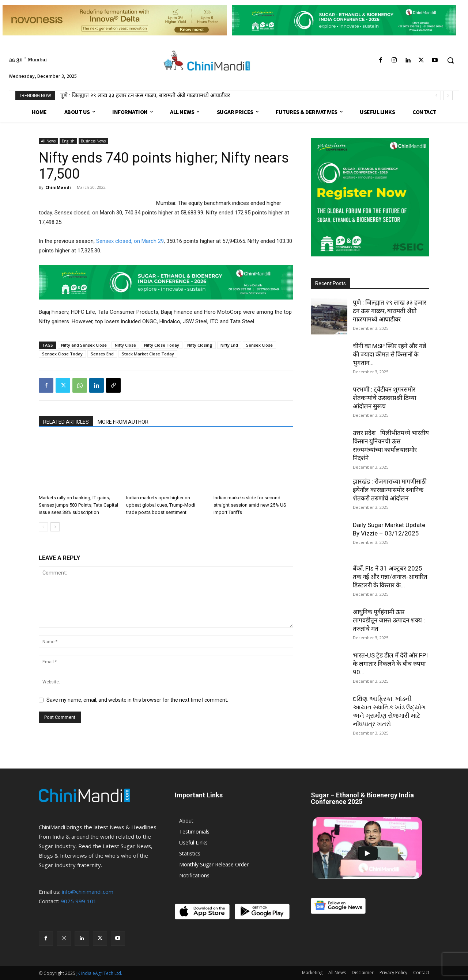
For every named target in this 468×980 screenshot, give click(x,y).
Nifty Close (125, 345)
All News (48, 141)
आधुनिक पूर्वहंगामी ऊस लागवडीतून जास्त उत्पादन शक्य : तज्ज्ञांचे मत (389, 620)
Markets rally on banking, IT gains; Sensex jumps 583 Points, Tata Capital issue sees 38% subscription (78, 505)
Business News (93, 141)
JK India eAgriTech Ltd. (99, 973)
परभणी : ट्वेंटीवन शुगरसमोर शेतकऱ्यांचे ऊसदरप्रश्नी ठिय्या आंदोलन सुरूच (384, 398)
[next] (448, 96)
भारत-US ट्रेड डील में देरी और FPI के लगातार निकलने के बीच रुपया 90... (390, 664)
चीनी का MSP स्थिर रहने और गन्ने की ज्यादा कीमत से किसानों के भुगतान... (390, 354)
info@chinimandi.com (88, 892)
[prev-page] (43, 527)
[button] (450, 60)
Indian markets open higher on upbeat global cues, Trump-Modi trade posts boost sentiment (161, 505)
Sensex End (102, 354)
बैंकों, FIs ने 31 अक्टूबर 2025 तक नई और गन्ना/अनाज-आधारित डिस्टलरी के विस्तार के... (390, 577)
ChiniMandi (58, 187)
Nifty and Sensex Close (84, 345)
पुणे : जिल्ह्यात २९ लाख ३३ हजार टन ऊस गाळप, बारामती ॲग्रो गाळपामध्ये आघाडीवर (145, 95)
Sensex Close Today (62, 354)
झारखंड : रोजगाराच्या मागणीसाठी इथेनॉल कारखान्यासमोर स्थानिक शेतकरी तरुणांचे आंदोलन (390, 490)
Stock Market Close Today (148, 354)
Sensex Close (259, 345)
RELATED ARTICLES (66, 422)
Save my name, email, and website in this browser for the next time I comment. (137, 700)
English (68, 141)
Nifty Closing (200, 345)
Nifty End (229, 345)
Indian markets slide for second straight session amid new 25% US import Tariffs (250, 505)
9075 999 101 (79, 901)
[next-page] (55, 527)
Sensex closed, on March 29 (130, 241)
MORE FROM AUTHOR (123, 422)
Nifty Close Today (162, 345)
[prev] (436, 96)
